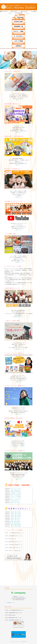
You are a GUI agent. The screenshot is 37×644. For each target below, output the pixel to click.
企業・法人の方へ (24, 11)
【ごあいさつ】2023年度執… (16, 496)
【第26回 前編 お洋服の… (16, 514)
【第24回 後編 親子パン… (16, 518)
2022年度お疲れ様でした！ (16, 501)
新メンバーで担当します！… (16, 499)
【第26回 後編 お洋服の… (16, 512)
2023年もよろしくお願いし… (16, 503)
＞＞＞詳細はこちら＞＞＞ (18, 100)
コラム (27, 13)
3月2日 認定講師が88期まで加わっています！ (14, 542)
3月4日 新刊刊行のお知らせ (10, 539)
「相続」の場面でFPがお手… (16, 490)
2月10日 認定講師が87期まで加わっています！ (14, 548)
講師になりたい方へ (4, 11)
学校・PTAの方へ (14, 11)
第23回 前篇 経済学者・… (16, 523)
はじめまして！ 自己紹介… (16, 498)
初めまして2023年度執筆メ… (16, 495)
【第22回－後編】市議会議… (16, 524)
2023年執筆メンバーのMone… (16, 493)
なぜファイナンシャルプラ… (16, 489)
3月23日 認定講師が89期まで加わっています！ (14, 536)
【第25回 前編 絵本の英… (16, 517)
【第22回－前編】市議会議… (16, 526)
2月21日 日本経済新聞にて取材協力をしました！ (14, 545)
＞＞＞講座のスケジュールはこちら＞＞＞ (19, 447)
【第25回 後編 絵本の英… (16, 515)
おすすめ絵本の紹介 (19, 13)
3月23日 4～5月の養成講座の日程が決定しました (14, 533)
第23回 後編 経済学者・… (16, 521)
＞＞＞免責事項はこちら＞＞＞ (11, 603)
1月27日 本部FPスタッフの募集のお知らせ (13, 551)
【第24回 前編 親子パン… (16, 520)
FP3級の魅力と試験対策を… (16, 492)
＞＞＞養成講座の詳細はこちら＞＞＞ (19, 317)
